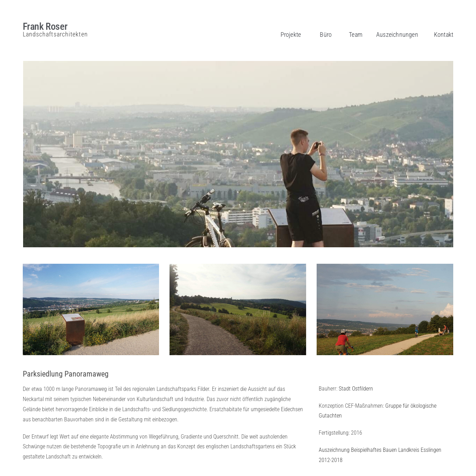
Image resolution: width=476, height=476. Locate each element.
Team (356, 35)
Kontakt (444, 35)
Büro (326, 35)
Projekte (291, 35)
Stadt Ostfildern (356, 389)
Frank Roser (45, 26)
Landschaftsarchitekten (55, 34)
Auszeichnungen (397, 35)
